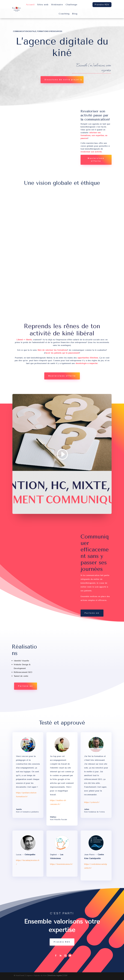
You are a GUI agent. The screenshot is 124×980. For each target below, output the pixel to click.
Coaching (64, 14)
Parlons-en (92, 613)
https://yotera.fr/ (92, 802)
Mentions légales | (56, 976)
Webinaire (57, 5)
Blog (75, 14)
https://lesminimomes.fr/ (61, 864)
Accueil (30, 5)
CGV (66, 976)
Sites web (43, 5)
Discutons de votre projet (62, 80)
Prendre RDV (102, 4)
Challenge (71, 5)
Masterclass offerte (96, 160)
